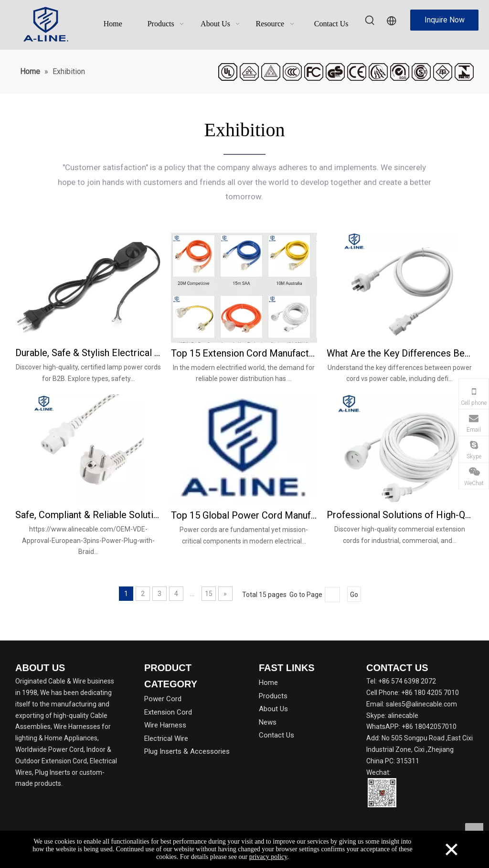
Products (273, 696)
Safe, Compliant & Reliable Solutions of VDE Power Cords (88, 515)
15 (209, 594)
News (268, 722)
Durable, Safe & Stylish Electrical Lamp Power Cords (88, 353)
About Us (273, 709)
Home (268, 683)
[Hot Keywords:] (370, 21)
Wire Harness (165, 725)
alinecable (403, 716)
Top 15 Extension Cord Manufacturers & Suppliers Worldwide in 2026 (244, 353)
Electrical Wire (166, 738)
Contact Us (276, 735)
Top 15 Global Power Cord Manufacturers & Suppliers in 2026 (244, 515)
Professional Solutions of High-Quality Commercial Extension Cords (400, 515)
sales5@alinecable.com (421, 704)
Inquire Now (445, 20)
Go (354, 595)
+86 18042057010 (429, 727)
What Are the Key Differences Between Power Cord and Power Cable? (400, 353)
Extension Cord (168, 712)
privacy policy (268, 857)
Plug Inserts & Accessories (187, 751)
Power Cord (163, 699)
